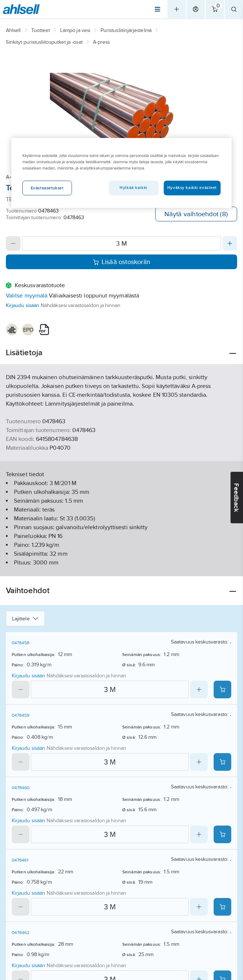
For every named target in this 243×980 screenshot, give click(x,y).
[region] (121, 173)
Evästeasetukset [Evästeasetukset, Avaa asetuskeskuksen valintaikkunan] (47, 188)
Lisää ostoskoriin (122, 262)
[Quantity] (121, 243)
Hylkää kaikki (133, 188)
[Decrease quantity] (13, 243)
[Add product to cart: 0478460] (222, 834)
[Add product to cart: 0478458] (222, 689)
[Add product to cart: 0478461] (222, 907)
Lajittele (25, 619)
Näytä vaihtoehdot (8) (196, 214)
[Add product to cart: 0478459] (222, 762)
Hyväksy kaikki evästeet (192, 188)
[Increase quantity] (230, 243)
